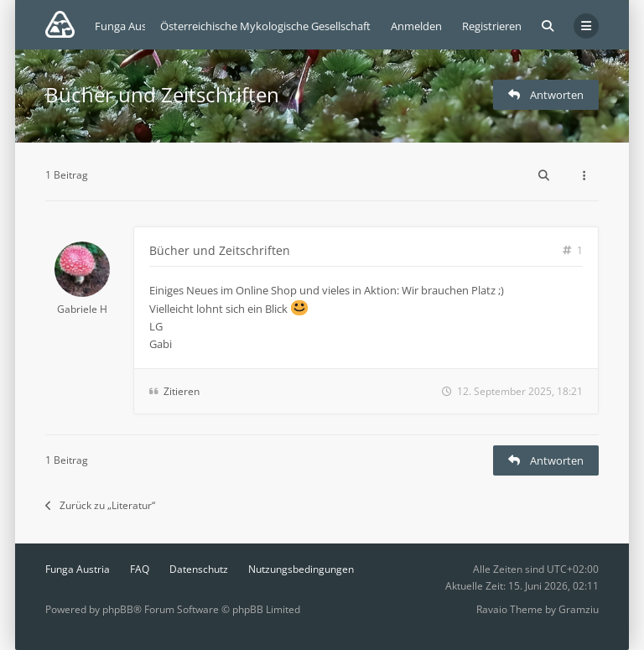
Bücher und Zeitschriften (162, 94)
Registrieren (492, 26)
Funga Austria (78, 569)
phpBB (118, 609)
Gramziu (579, 609)
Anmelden (416, 26)
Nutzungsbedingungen (301, 569)
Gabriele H (82, 309)
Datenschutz (199, 569)
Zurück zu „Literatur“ (100, 505)
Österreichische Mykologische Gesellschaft (265, 26)
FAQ (140, 569)
